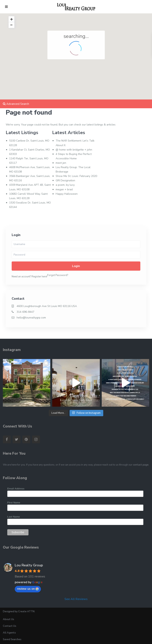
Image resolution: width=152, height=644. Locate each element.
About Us (9, 619)
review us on (28, 589)
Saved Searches (12, 639)
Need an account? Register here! (29, 277)
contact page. (141, 465)
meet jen (61, 163)
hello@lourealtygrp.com (31, 318)
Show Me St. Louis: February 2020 (76, 176)
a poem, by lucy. (65, 185)
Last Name (14, 517)
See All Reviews (76, 599)
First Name (14, 503)
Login (76, 266)
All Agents (9, 633)
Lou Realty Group (29, 565)
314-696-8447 (25, 312)
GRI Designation (65, 180)
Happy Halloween (67, 194)
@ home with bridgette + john (74, 150)
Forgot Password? (58, 275)
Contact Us (10, 626)
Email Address (16, 489)
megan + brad (64, 189)
